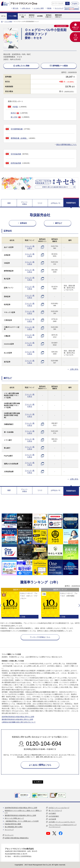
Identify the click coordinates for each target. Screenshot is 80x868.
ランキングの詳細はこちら (40, 637)
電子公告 (16, 8)
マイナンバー (9, 835)
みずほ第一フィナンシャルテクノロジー (62, 822)
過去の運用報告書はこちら (66, 145)
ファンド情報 (8, 21)
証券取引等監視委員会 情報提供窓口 (17, 838)
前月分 (13, 113)
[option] (20, 603)
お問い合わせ (26, 8)
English (75, 4)
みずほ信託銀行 (54, 816)
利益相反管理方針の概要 (13, 824)
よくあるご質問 (39, 8)
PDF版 (15, 107)
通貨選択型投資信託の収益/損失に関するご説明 (17, 719)
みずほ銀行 (52, 813)
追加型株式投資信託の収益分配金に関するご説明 (18, 717)
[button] (1, 605)
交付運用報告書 (17, 129)
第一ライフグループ (55, 811)
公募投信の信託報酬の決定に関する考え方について (19, 722)
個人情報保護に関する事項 (14, 827)
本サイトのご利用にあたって (14, 818)
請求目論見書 (16, 163)
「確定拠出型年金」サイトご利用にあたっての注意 (22, 821)
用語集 (49, 8)
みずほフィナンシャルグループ (59, 808)
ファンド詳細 (20, 617)
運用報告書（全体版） (19, 138)
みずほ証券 (52, 819)
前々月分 (14, 117)
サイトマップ (59, 8)
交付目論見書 (16, 154)
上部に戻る (74, 369)
